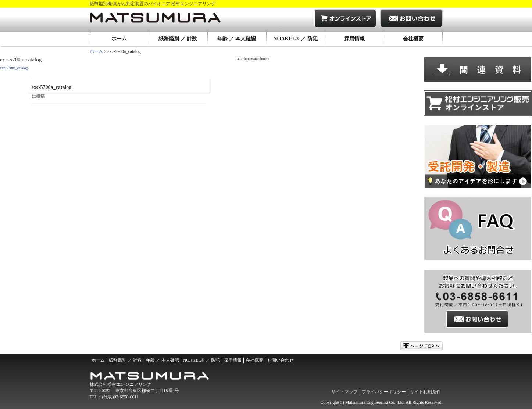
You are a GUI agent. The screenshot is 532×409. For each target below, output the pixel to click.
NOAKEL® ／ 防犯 (295, 39)
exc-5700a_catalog (14, 68)
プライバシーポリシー (384, 392)
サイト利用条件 (425, 392)
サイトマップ (344, 392)
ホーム (119, 39)
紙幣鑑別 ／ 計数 (178, 39)
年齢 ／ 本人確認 (237, 39)
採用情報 (354, 39)
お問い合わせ (281, 360)
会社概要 (413, 39)
